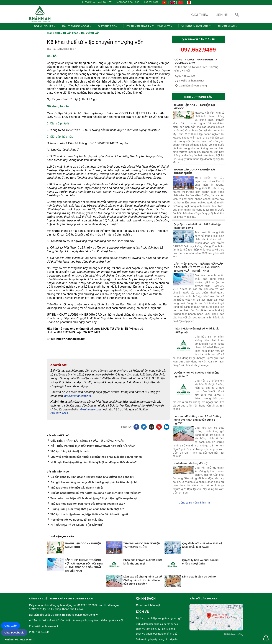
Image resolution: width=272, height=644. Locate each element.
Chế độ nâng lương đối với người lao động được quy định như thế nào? (96, 493)
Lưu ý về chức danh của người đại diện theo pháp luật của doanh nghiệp (96, 457)
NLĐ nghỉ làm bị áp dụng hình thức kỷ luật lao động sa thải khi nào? (93, 462)
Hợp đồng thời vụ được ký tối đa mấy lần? (77, 520)
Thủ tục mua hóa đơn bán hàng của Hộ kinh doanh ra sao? (88, 504)
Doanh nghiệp (45, 26)
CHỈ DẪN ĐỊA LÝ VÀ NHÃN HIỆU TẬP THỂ (76, 525)
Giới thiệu (200, 15)
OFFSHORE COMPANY (197, 26)
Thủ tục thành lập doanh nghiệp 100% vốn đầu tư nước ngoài (89, 514)
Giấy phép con (109, 26)
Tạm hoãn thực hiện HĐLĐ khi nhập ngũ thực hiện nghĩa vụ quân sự (94, 498)
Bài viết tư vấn (90, 33)
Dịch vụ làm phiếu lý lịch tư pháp (155, 629)
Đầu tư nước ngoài (77, 26)
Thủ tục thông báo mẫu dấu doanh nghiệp (77, 488)
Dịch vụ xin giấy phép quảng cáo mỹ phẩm (157, 639)
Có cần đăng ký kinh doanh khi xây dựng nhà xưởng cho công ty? (92, 477)
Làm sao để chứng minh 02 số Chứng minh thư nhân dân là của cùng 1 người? (197, 420)
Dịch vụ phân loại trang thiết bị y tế (157, 634)
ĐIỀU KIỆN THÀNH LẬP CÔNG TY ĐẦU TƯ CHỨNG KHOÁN (87, 441)
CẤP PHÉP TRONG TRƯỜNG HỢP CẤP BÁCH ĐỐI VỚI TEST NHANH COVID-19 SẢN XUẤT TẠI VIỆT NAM (198, 267)
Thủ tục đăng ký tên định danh (70, 451)
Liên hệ (222, 15)
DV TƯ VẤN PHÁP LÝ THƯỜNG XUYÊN (151, 26)
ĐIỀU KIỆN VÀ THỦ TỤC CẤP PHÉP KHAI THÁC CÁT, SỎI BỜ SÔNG (93, 446)
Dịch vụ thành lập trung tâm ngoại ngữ (159, 618)
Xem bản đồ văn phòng (191, 85)
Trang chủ (53, 33)
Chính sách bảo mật (148, 605)
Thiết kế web (230, 634)
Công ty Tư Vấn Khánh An (194, 503)
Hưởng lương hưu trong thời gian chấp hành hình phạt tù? (87, 509)
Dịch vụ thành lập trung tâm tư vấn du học (157, 624)
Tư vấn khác (228, 26)
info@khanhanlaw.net (96, 2)
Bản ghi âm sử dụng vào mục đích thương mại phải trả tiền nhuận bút (94, 482)
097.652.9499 (151, 2)
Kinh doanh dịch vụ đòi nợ (190, 463)
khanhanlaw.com (90, 409)
